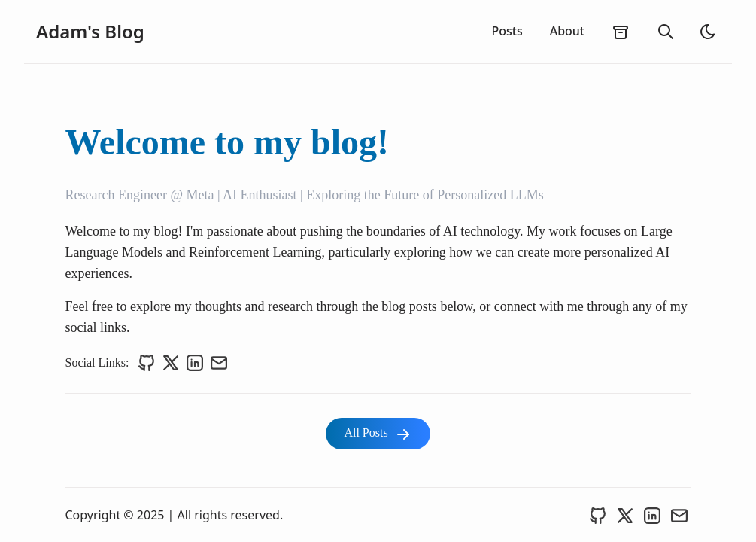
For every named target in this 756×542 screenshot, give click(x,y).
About (567, 31)
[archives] (621, 32)
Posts (507, 31)
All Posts (378, 434)
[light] (708, 32)
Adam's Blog (90, 31)
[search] (666, 32)
